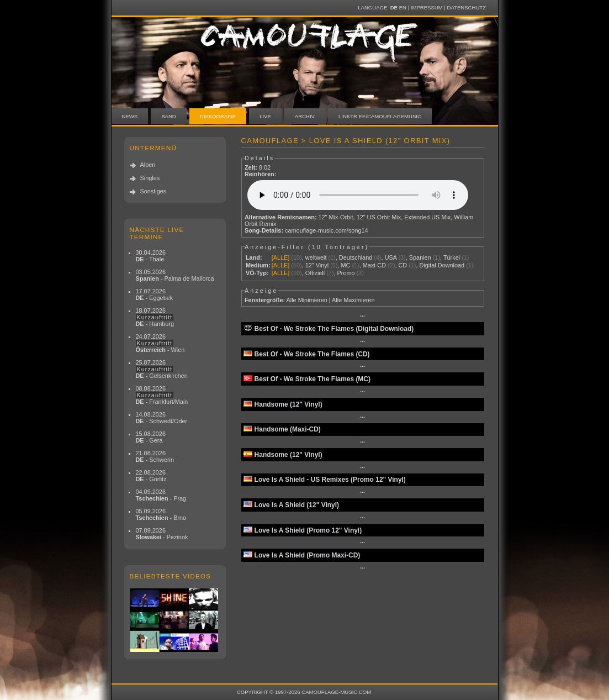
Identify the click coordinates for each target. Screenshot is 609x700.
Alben (148, 165)
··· (362, 316)
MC (345, 265)
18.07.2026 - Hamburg (155, 317)
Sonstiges (153, 191)
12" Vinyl (317, 265)
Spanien (420, 257)
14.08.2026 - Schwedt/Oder (162, 418)
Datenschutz (467, 7)
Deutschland (356, 257)
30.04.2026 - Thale (151, 256)
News (130, 116)
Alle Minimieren (306, 300)
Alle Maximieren (353, 300)
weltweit (316, 257)
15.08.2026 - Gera (151, 437)
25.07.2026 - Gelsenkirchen (162, 369)
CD (403, 265)
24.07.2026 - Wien (160, 343)
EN (403, 7)
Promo (346, 273)
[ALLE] (281, 257)
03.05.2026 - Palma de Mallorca (175, 275)
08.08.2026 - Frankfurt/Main (162, 395)
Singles (150, 178)
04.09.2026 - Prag (161, 495)
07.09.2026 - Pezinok (162, 534)
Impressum (427, 7)
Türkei (452, 257)
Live (265, 116)
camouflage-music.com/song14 (327, 230)
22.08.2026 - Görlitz (151, 476)
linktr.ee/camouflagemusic (380, 116)
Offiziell (315, 273)
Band (169, 116)
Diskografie (218, 116)
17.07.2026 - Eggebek (155, 294)
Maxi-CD (374, 265)
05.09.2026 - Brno (161, 514)
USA (391, 257)
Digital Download (442, 265)
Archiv (305, 116)
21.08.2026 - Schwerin (155, 456)
